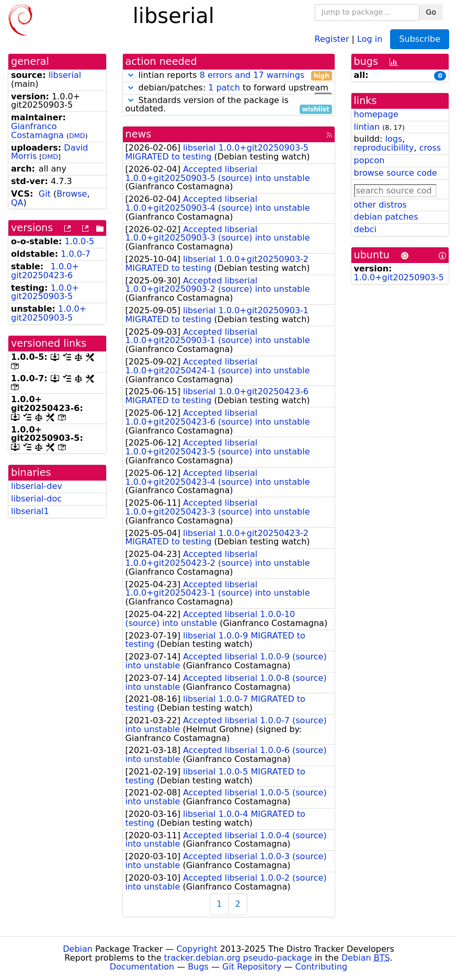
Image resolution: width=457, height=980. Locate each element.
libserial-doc (36, 499)
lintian (367, 127)
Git (45, 194)
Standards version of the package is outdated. (229, 105)
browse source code (396, 173)
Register (332, 38)
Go (431, 12)
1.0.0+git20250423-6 (45, 271)
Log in (370, 38)
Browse (72, 194)
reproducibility (384, 148)
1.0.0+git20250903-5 (45, 292)
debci (365, 229)
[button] (131, 75)
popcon (369, 160)
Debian (78, 949)
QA (17, 203)
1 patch (224, 88)
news (139, 134)
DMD (77, 136)
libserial (65, 75)
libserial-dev (37, 486)
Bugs (198, 967)
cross (430, 148)
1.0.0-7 (76, 254)
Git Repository (252, 967)
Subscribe (420, 39)
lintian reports (229, 76)
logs (393, 139)
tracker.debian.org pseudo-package (238, 958)
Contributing (322, 967)
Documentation (142, 967)
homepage (376, 114)
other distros (380, 205)
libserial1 (30, 511)
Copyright (197, 949)
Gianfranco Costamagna (37, 131)
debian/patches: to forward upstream (229, 88)
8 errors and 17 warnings (252, 75)
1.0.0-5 (80, 241)
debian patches (386, 217)
